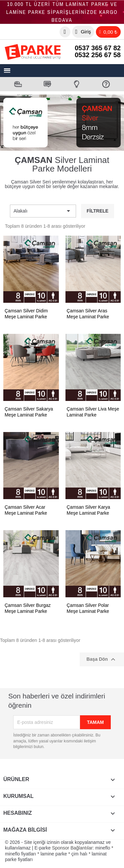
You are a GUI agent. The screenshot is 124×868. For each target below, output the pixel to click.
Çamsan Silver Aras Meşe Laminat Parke (88, 314)
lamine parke (54, 854)
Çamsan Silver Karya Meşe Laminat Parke (89, 510)
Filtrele (98, 211)
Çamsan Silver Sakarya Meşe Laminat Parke (29, 412)
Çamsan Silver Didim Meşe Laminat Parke (26, 314)
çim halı (79, 854)
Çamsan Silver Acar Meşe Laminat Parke (26, 510)
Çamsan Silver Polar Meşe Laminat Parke (88, 608)
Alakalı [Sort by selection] (43, 211)
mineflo (103, 848)
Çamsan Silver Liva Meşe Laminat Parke (93, 412)
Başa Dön (102, 659)
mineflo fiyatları (21, 854)
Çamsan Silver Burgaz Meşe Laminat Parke (28, 608)
